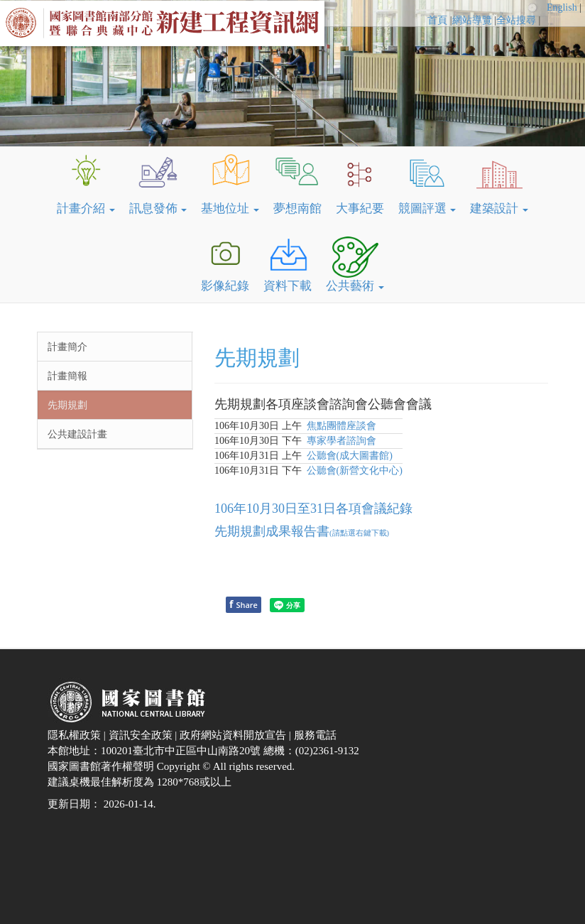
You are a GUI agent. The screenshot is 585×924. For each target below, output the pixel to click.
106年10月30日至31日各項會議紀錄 (313, 509)
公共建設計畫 (77, 434)
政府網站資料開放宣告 (234, 735)
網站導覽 (472, 20)
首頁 (437, 20)
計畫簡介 (67, 347)
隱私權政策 (76, 735)
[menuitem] (439, 21)
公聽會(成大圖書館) (350, 456)
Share (244, 604)
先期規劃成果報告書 (302, 531)
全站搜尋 (516, 20)
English (563, 7)
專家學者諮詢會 (341, 441)
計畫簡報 (67, 376)
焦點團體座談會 (341, 426)
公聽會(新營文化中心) (355, 471)
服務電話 (317, 735)
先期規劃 (67, 405)
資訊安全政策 (142, 735)
